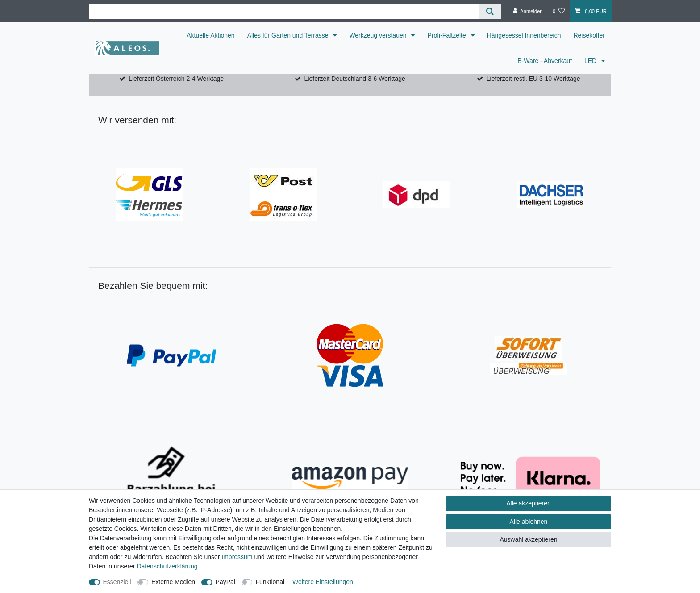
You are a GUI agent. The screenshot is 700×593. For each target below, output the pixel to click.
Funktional (270, 582)
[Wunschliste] (559, 11)
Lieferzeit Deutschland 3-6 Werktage (355, 79)
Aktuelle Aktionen (210, 35)
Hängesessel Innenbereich (524, 35)
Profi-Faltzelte (447, 35)
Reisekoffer (589, 35)
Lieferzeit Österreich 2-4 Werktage (176, 79)
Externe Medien (173, 582)
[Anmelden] (528, 11)
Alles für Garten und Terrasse (289, 35)
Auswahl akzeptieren (528, 539)
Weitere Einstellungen (323, 582)
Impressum (237, 557)
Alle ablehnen (529, 522)
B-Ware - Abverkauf (545, 61)
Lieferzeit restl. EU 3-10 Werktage (533, 79)
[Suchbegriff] (284, 11)
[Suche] (490, 11)
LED (591, 61)
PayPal (225, 582)
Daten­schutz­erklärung (167, 566)
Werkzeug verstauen (379, 35)
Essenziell (117, 582)
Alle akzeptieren (529, 503)
